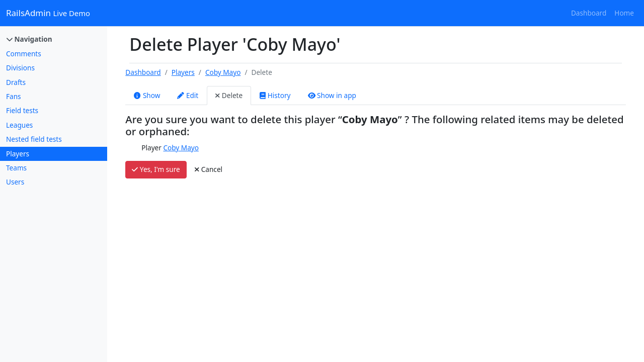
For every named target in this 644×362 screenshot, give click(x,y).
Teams (16, 168)
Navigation (29, 39)
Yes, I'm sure (156, 169)
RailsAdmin (48, 13)
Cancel (209, 169)
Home (624, 13)
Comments (24, 54)
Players (18, 154)
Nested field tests (34, 139)
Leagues (19, 125)
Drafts (16, 82)
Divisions (20, 68)
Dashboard (589, 13)
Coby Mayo (223, 72)
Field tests (22, 110)
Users (15, 182)
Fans (14, 96)
